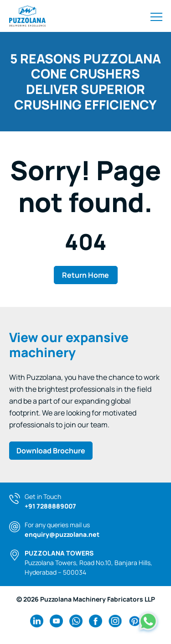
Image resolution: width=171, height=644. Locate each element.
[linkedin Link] (37, 621)
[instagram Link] (115, 621)
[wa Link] (76, 621)
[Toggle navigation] (156, 16)
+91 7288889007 (50, 506)
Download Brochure (51, 451)
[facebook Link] (96, 621)
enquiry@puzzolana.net (62, 534)
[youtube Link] (56, 621)
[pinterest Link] (135, 621)
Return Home (85, 275)
